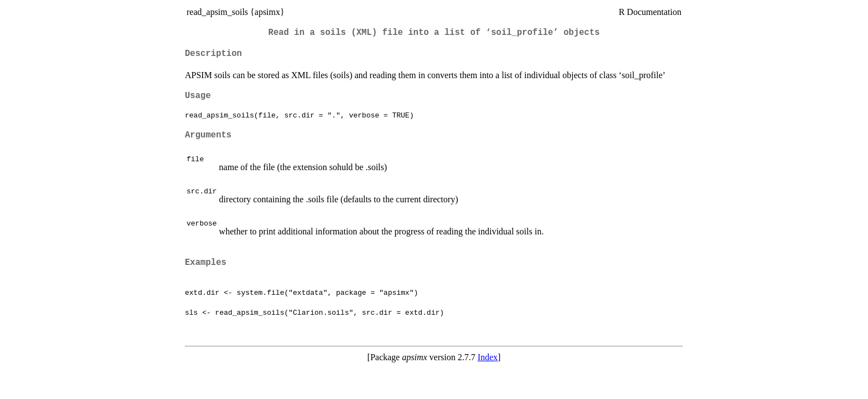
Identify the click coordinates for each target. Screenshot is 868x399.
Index (488, 357)
